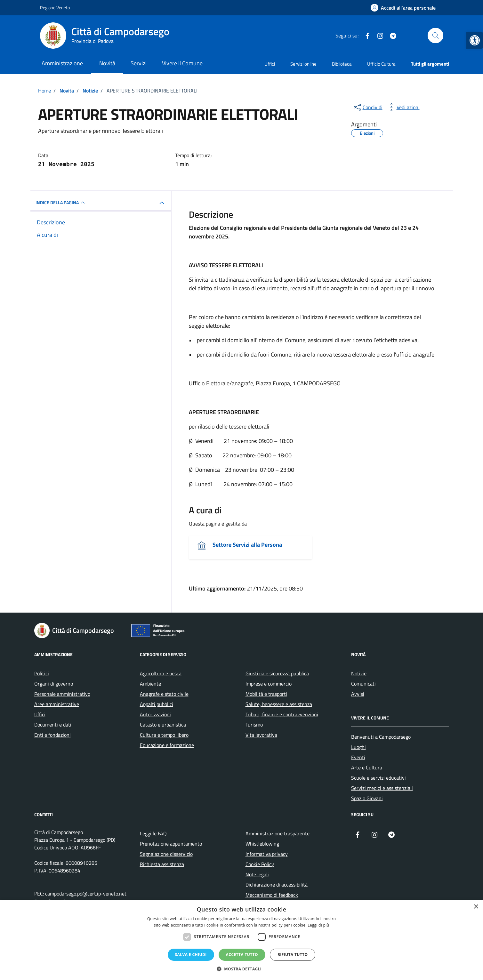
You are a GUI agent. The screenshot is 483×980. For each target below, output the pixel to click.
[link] (475, 40)
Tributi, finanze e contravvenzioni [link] (282, 714)
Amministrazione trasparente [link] (278, 833)
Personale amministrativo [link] (62, 694)
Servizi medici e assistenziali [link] (382, 788)
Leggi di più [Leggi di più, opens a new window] (318, 925)
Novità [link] (107, 63)
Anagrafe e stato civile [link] (164, 694)
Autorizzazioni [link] (155, 714)
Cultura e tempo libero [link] (164, 735)
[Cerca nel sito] (435, 36)
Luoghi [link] (358, 747)
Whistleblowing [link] (262, 844)
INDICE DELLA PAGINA (61, 203)
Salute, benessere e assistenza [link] (279, 704)
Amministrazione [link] (62, 63)
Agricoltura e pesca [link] (161, 673)
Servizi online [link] (303, 64)
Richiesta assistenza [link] (162, 864)
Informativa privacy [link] (267, 854)
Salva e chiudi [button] (191, 955)
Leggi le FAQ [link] (153, 833)
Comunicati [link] (363, 684)
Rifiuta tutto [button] (293, 955)
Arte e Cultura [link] (367, 767)
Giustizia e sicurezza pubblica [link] (277, 673)
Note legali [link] (257, 874)
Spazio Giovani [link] (367, 798)
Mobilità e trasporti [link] (266, 694)
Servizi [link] (139, 63)
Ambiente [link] (150, 684)
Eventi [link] (358, 757)
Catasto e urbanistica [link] (163, 725)
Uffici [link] (270, 64)
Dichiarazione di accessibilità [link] (277, 885)
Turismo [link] (254, 725)
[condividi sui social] (367, 107)
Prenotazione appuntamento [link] (171, 844)
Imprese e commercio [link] (269, 684)
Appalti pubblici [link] (157, 704)
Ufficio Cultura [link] (381, 64)
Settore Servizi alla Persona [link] (247, 545)
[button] (242, 969)
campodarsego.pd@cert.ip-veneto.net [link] (86, 894)
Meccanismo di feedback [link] (272, 895)
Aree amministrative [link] (57, 704)
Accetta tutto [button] (242, 955)
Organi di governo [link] (54, 684)
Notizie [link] (359, 673)
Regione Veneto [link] (55, 8)
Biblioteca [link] (342, 64)
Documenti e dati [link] (53, 725)
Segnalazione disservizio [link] (166, 854)
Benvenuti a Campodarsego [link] (381, 737)
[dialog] (241, 940)
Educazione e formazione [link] (167, 745)
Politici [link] (42, 673)
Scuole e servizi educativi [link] (378, 778)
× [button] (476, 907)
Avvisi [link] (358, 694)
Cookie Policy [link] (260, 864)
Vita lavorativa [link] (261, 735)
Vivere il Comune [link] (182, 63)
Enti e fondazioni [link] (52, 735)
